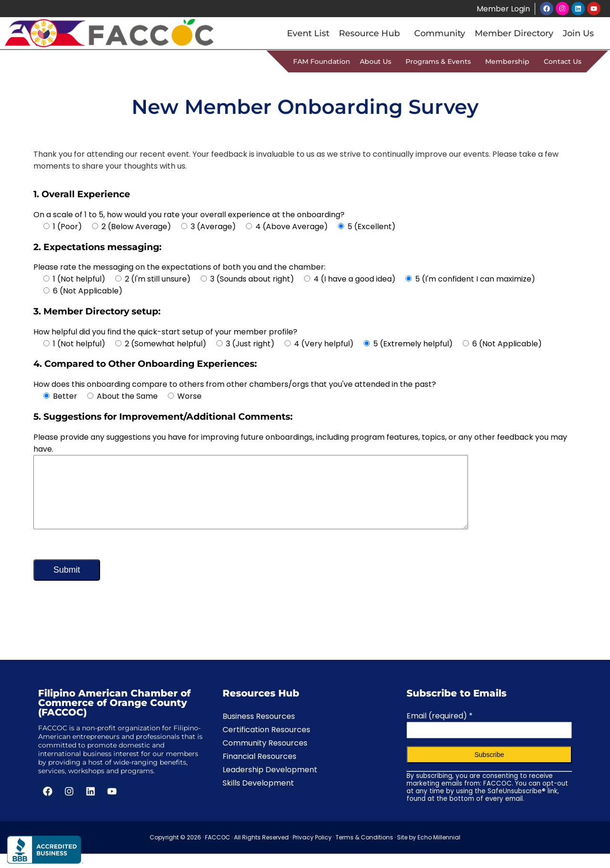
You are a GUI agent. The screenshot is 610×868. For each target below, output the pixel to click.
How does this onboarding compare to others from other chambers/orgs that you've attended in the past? (235, 384)
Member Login (503, 9)
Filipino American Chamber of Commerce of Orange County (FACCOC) (114, 717)
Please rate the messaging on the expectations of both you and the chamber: (179, 267)
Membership (510, 61)
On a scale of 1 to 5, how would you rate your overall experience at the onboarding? (189, 215)
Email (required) (440, 730)
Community (440, 33)
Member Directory (514, 33)
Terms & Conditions (364, 852)
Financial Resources (259, 771)
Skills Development (258, 797)
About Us (378, 61)
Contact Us (563, 61)
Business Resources (259, 731)
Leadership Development (270, 784)
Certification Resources (266, 744)
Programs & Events (441, 61)
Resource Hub (372, 33)
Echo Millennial (439, 852)
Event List (308, 33)
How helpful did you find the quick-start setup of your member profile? (165, 332)
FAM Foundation (322, 61)
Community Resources (265, 757)
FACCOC (218, 852)
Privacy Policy (312, 852)
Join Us (578, 33)
